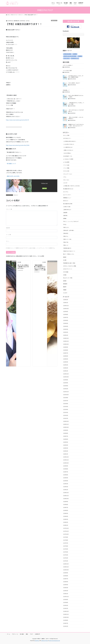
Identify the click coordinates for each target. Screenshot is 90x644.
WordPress (37, 641)
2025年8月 (66, 314)
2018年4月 (66, 516)
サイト (8, 241)
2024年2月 (66, 368)
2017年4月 (66, 552)
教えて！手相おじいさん (69, 254)
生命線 (65, 275)
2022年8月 (66, 386)
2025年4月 (66, 326)
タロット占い (67, 58)
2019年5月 (66, 478)
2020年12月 (66, 421)
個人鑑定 (22, 634)
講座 (27, 634)
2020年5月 (66, 442)
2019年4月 (66, 481)
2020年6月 (66, 439)
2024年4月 (66, 362)
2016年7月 (66, 579)
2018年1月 (66, 525)
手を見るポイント (75, 58)
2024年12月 (66, 338)
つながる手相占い (67, 153)
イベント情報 (66, 168)
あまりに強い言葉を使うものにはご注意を (76, 96)
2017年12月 (66, 528)
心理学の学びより (67, 210)
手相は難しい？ (66, 90)
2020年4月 (66, 445)
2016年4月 (66, 585)
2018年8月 (66, 504)
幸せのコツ (54, 21)
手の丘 (65, 224)
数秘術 (65, 257)
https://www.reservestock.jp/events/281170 (17, 120)
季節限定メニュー (67, 198)
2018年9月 (66, 502)
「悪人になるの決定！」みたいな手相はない (76, 118)
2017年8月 (66, 540)
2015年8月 (66, 602)
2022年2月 (66, 389)
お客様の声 (37, 634)
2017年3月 (66, 555)
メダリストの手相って (68, 65)
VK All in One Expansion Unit (54, 641)
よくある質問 (66, 162)
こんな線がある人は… (68, 147)
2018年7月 (66, 507)
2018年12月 (66, 493)
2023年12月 (66, 374)
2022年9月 (66, 383)
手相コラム (66, 236)
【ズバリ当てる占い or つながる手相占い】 (76, 111)
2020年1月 (66, 454)
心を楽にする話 (67, 207)
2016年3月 (66, 588)
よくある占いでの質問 (68, 159)
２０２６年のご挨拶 (67, 71)
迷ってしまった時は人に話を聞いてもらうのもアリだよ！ (23, 267)
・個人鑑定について (11, 164)
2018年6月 (66, 510)
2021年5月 (66, 407)
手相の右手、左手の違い (69, 230)
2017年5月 (66, 549)
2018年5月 (66, 513)
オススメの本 (66, 171)
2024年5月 (66, 359)
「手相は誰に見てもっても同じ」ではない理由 (76, 103)
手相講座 (80, 56)
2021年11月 (66, 392)
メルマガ (65, 183)
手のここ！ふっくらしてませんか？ (71, 221)
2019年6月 (66, 475)
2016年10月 (66, 570)
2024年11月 (66, 341)
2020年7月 (66, 436)
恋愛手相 (65, 215)
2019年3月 (66, 484)
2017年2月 (66, 558)
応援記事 (65, 213)
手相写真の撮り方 (67, 248)
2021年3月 (66, 412)
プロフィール (15, 634)
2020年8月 (66, 433)
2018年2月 (66, 522)
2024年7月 (66, 353)
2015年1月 (66, 608)
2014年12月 (66, 611)
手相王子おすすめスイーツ (69, 251)
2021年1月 (66, 418)
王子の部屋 (66, 272)
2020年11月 (66, 424)
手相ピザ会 (66, 242)
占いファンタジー (67, 195)
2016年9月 (66, 573)
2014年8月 (66, 620)
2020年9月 (66, 430)
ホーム (9, 634)
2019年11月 (66, 460)
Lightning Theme (45, 641)
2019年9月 (66, 466)
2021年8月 (66, 398)
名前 (8, 228)
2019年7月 (66, 472)
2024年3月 (66, 365)
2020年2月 (66, 451)
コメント (9, 209)
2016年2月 (66, 591)
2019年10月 (66, 463)
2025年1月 (66, 335)
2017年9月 (66, 537)
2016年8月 (66, 576)
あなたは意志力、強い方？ (74, 83)
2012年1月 (66, 626)
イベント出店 (66, 165)
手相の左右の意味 (67, 54)
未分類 (65, 260)
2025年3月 (66, 329)
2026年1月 (66, 303)
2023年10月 (66, 377)
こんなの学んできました (69, 144)
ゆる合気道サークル (68, 156)
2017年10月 (66, 534)
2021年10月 (66, 395)
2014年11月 (66, 614)
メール (8, 234)
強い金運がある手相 (68, 204)
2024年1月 (66, 371)
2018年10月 (66, 499)
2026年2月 (66, 300)
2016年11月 (66, 567)
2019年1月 (66, 490)
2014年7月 (66, 623)
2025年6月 (66, 320)
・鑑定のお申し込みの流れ (13, 176)
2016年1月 (66, 594)
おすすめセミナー (67, 138)
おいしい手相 (66, 135)
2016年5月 (66, 582)
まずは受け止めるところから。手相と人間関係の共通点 (76, 76)
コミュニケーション (68, 174)
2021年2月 (66, 415)
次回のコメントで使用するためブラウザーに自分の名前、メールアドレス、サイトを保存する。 (31, 248)
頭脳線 (65, 290)
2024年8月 (66, 350)
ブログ (31, 634)
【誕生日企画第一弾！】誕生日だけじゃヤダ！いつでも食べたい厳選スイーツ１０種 (40, 267)
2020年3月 (66, 448)
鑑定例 (65, 287)
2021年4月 (66, 409)
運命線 (65, 281)
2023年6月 (66, 380)
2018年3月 (66, 519)
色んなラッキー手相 (68, 278)
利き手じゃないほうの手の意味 (70, 56)
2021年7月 (66, 401)
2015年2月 (66, 605)
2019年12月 (66, 457)
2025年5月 (66, 323)
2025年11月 (66, 306)
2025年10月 (66, 309)
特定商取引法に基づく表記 (69, 263)
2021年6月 (66, 404)
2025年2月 (66, 332)
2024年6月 (66, 356)
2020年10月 (66, 427)
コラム (65, 177)
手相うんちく (66, 227)
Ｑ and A (65, 293)
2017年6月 (66, 546)
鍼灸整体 (65, 284)
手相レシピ (66, 245)
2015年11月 (66, 597)
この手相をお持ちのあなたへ (70, 141)
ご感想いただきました (68, 150)
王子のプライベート (68, 269)
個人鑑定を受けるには (68, 189)
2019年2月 (66, 487)
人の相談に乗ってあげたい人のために (72, 186)
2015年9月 (66, 599)
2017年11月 (66, 531)
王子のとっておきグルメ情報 (70, 266)
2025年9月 (66, 311)
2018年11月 (66, 496)
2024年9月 (66, 347)
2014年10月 (66, 617)
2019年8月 (66, 469)
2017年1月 (66, 561)
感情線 (65, 218)
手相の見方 (66, 233)
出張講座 (75, 54)
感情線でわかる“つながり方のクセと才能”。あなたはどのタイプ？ (76, 125)
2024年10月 (66, 344)
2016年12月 (66, 564)
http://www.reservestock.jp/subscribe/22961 (18, 145)
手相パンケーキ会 (67, 239)
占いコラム (66, 192)
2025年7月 (66, 317)
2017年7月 (66, 543)
